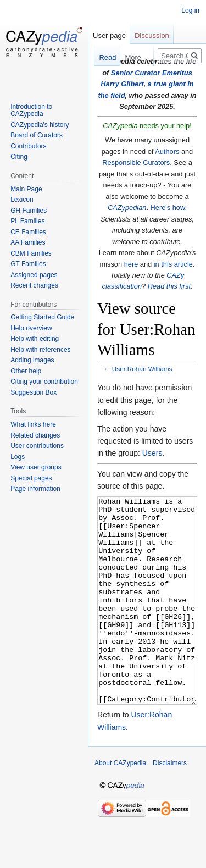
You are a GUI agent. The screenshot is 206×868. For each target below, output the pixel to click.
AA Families (28, 242)
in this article (173, 264)
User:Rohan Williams (142, 369)
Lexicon (22, 200)
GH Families (29, 211)
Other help (26, 371)
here (131, 264)
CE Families (28, 232)
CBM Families (31, 253)
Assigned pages (34, 275)
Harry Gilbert (122, 84)
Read (101, 57)
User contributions (37, 446)
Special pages (31, 478)
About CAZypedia (120, 804)
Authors (167, 151)
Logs (18, 457)
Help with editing (35, 339)
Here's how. (169, 208)
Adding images (32, 360)
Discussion (152, 35)
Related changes (35, 435)
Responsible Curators (136, 162)
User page (109, 35)
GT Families (28, 264)
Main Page (26, 189)
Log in (190, 10)
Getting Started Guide (42, 317)
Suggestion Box (34, 392)
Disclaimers (170, 804)
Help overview (31, 328)
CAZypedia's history (40, 125)
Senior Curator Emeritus (152, 73)
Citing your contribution (44, 382)
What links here (33, 424)
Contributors (28, 146)
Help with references (40, 350)
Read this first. (170, 286)
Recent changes (34, 285)
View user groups (36, 467)
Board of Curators (37, 135)
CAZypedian (127, 208)
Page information (35, 489)
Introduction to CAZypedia (31, 110)
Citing (19, 157)
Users (152, 453)
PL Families (27, 221)
